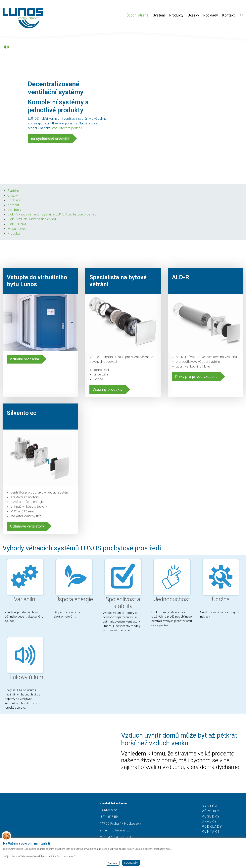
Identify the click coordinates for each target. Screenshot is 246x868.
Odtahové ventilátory (27, 526)
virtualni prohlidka (25, 359)
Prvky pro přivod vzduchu (196, 377)
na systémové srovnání (50, 138)
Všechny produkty (107, 389)
